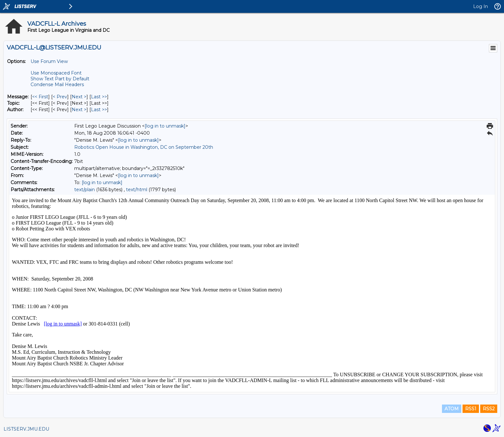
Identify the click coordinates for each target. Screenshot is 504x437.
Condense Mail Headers (57, 85)
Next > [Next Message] (79, 97)
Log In (481, 6)
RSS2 (489, 409)
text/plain (85, 190)
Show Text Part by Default (60, 79)
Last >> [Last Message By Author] (99, 110)
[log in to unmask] (165, 126)
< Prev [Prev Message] (60, 97)
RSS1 (471, 409)
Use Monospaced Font (56, 73)
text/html (137, 190)
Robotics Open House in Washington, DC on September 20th (144, 147)
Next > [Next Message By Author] (79, 110)
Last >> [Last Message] (99, 97)
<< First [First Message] (40, 97)
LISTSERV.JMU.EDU (26, 429)
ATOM (452, 409)
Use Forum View (49, 61)
